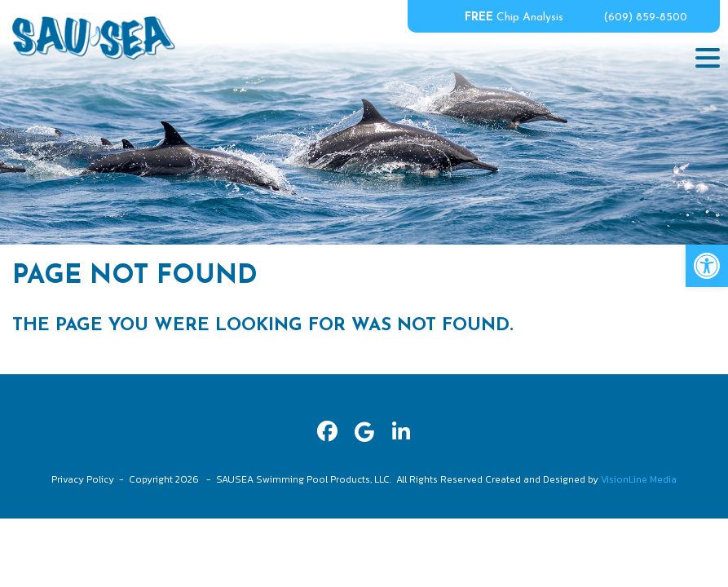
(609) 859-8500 (645, 18)
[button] (707, 266)
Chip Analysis (514, 18)
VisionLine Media (639, 479)
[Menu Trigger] (708, 57)
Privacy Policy (83, 479)
